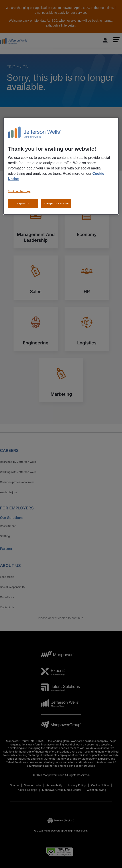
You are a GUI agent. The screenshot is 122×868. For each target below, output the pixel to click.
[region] (61, 166)
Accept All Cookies (56, 204)
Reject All (23, 204)
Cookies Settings (19, 191)
